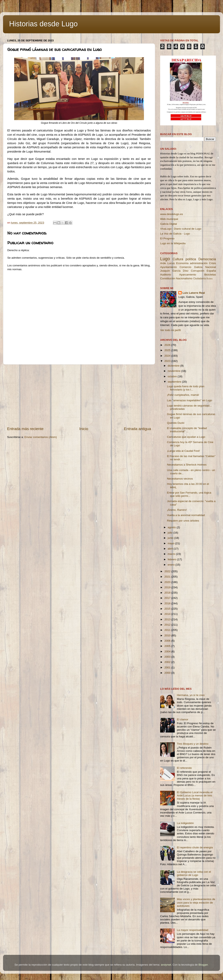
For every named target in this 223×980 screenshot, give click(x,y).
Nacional (211, 267)
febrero (172, 559)
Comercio (185, 267)
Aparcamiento (188, 275)
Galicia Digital (169, 224)
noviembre (174, 371)
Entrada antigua (138, 429)
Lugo (165, 259)
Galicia (198, 267)
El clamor (182, 719)
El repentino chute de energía (195, 847)
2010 (168, 635)
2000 (168, 673)
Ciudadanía (199, 279)
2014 (168, 614)
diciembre (174, 366)
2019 (168, 587)
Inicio (84, 429)
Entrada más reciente (25, 429)
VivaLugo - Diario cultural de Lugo (181, 229)
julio (170, 533)
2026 (168, 345)
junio (171, 538)
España (211, 271)
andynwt (166, 965)
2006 (168, 641)
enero (172, 565)
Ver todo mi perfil (170, 330)
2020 (168, 582)
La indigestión (185, 823)
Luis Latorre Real (194, 293)
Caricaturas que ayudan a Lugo (186, 437)
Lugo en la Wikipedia (173, 243)
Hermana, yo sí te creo (191, 695)
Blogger (203, 965)
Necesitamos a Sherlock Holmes (187, 465)
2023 (168, 361)
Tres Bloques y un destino (193, 744)
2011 (168, 630)
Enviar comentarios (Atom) (41, 437)
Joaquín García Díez (174, 271)
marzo (172, 554)
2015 (168, 609)
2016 (168, 603)
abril (171, 549)
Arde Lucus (167, 263)
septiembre (175, 382)
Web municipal (169, 219)
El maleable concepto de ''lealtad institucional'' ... (187, 430)
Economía (182, 263)
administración (199, 263)
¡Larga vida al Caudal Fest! (183, 451)
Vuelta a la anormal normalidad (186, 515)
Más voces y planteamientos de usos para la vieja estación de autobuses (196, 902)
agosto (172, 527)
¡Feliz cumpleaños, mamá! (183, 395)
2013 (168, 619)
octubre (173, 376)
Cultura (178, 259)
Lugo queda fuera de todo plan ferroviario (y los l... (186, 388)
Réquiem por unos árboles (183, 521)
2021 (168, 577)
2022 (168, 571)
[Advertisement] (79, 395)
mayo (171, 543)
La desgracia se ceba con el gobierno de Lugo (194, 873)
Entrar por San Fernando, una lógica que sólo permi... (189, 494)
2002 (168, 662)
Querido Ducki (176, 423)
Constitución (168, 278)
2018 (168, 593)
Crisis (212, 263)
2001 (168, 667)
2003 (168, 657)
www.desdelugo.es (172, 214)
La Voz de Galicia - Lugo (175, 234)
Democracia (207, 259)
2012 (168, 625)
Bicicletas (210, 275)
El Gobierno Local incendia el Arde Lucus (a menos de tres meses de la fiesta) (195, 796)
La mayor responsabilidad (192, 930)
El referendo (184, 768)
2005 (168, 646)
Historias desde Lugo (43, 24)
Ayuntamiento (168, 267)
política (191, 259)
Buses (209, 279)
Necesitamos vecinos (180, 479)
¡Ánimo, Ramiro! (177, 510)
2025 (168, 350)
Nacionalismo (184, 278)
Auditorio (166, 275)
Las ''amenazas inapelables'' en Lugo (190, 400)
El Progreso (167, 238)
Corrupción (197, 271)
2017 (168, 598)
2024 (168, 356)
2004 (168, 651)
